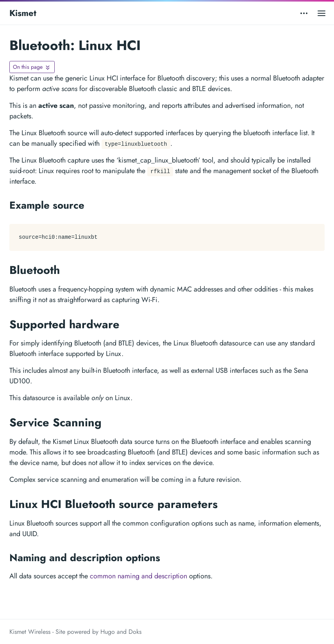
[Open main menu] (321, 13)
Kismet (23, 13)
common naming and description (138, 576)
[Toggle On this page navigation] (32, 67)
